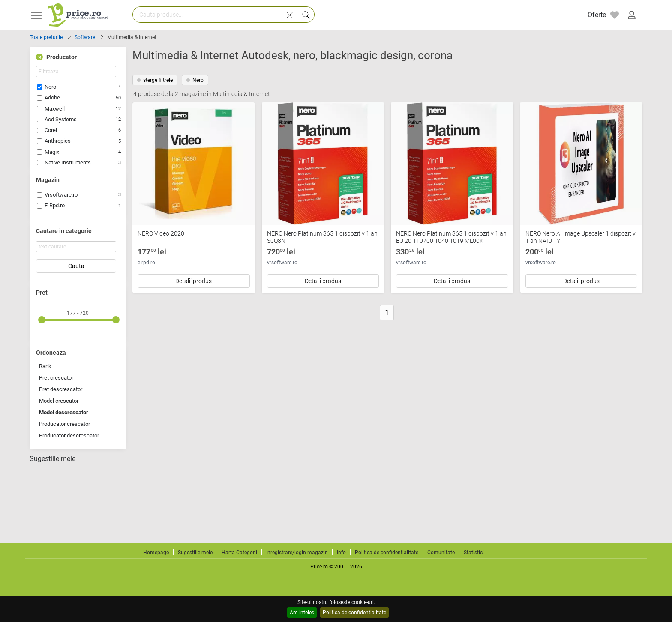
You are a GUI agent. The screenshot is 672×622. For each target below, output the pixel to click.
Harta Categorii (239, 553)
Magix (52, 152)
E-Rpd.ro (55, 205)
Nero (50, 87)
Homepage (156, 553)
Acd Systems (61, 119)
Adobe (52, 97)
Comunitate (441, 553)
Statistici (474, 553)
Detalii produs (193, 281)
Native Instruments (68, 163)
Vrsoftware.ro (61, 195)
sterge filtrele (155, 80)
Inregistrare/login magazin (297, 553)
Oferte (597, 15)
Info (341, 553)
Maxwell (55, 109)
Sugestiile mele (52, 459)
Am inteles (302, 613)
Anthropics (58, 141)
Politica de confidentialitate (354, 613)
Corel (51, 130)
